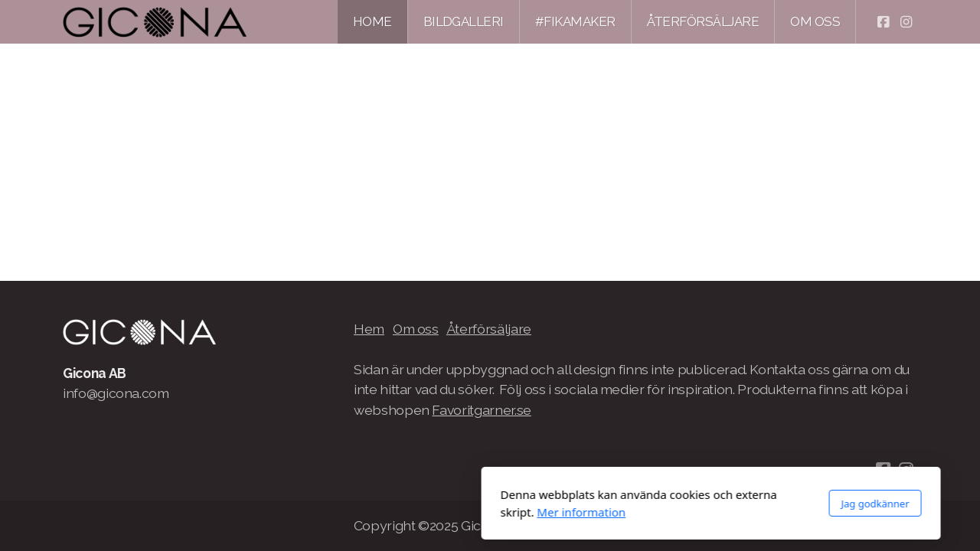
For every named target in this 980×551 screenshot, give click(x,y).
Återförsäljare (489, 329)
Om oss (416, 329)
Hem (369, 329)
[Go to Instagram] (906, 22)
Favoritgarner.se (481, 410)
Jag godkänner (654, 504)
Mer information (361, 512)
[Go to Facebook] (883, 22)
